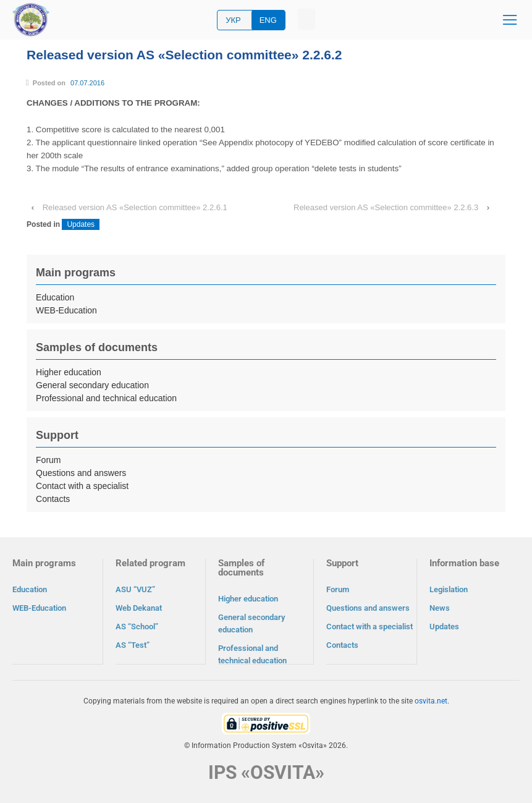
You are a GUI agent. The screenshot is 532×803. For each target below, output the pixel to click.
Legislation (449, 589)
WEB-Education (66, 310)
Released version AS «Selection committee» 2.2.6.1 (135, 207)
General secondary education (92, 385)
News (440, 608)
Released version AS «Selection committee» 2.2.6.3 (386, 207)
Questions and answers (81, 473)
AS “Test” (133, 645)
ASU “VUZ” (135, 589)
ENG (268, 20)
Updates (81, 224)
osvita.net (431, 700)
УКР (233, 20)
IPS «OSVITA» (266, 772)
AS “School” (137, 627)
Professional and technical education (106, 398)
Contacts (53, 499)
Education (55, 297)
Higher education (69, 372)
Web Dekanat (139, 608)
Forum (48, 460)
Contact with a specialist (82, 486)
